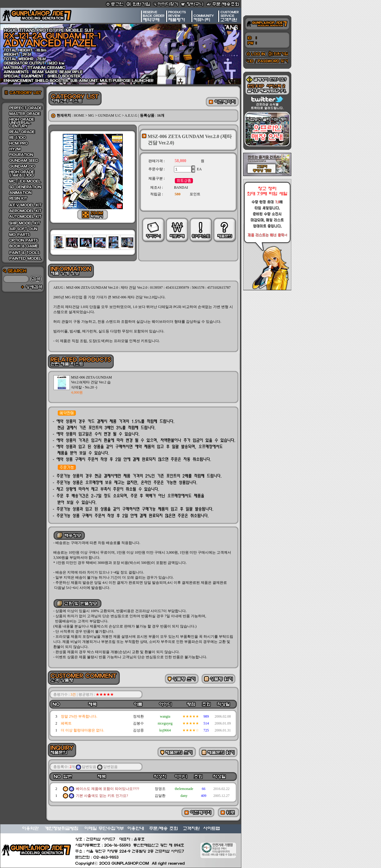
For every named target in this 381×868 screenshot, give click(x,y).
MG (91, 115)
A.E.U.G (131, 115)
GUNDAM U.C (109, 115)
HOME (79, 115)
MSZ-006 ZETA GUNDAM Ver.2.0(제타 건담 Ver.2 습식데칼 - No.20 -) (91, 382)
